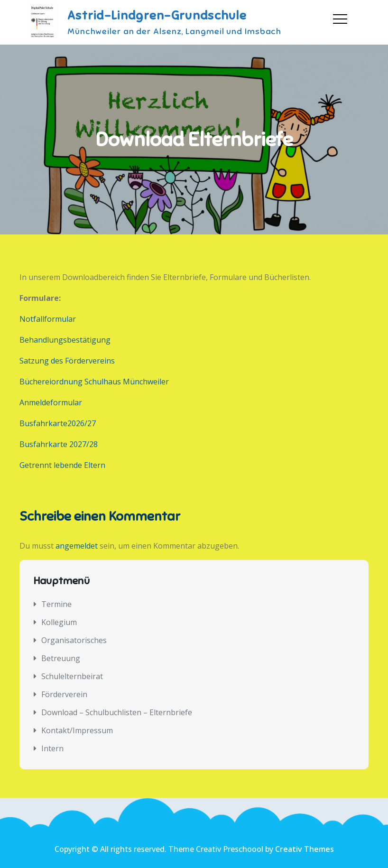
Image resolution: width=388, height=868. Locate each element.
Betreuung (61, 658)
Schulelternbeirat (72, 676)
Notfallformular (48, 319)
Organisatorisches (74, 640)
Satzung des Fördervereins (67, 361)
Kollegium (59, 622)
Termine (56, 604)
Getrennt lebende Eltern (62, 465)
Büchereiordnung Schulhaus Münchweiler (94, 382)
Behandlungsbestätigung (65, 340)
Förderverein (64, 694)
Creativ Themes (305, 849)
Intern (52, 748)
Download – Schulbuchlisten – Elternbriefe (117, 712)
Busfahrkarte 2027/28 (59, 444)
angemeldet (77, 546)
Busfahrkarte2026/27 (58, 423)
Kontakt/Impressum (77, 730)
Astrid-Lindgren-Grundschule (157, 15)
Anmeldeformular (51, 402)
